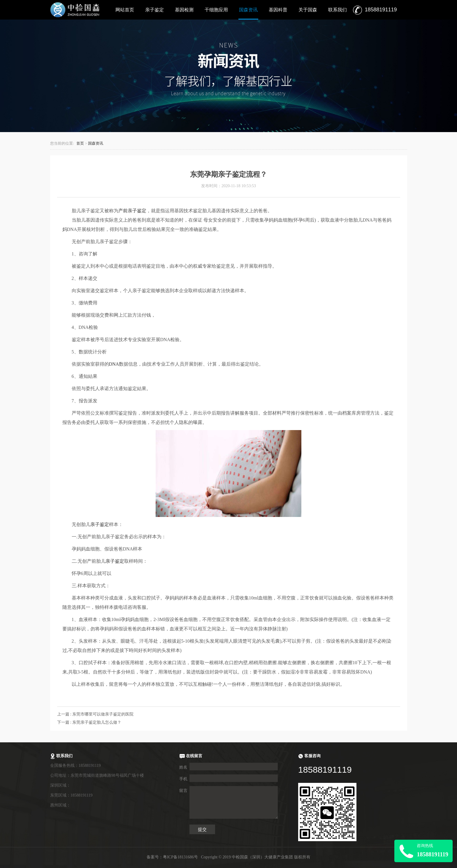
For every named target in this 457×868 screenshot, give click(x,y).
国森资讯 (248, 10)
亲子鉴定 (154, 10)
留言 (183, 791)
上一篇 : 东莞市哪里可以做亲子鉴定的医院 (95, 714)
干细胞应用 (216, 10)
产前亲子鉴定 (132, 211)
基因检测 (184, 10)
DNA (114, 364)
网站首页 (125, 10)
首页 (80, 143)
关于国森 (308, 10)
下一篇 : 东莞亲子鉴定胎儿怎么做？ (89, 722)
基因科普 (278, 10)
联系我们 (338, 10)
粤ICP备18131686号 (180, 857)
